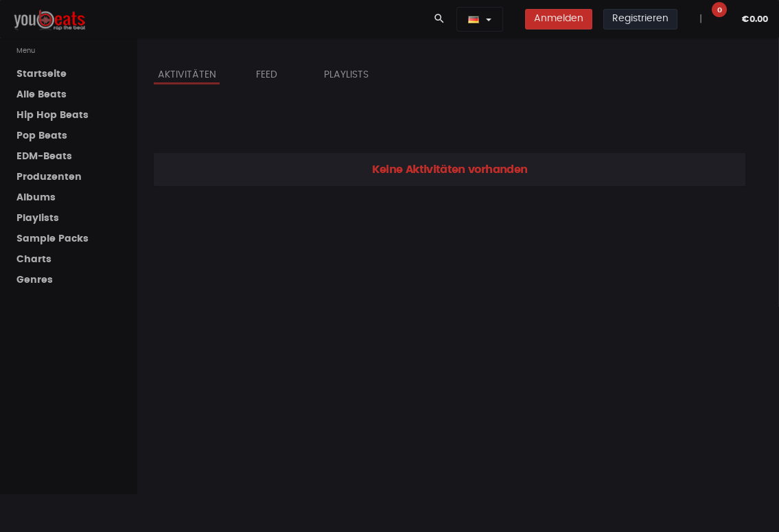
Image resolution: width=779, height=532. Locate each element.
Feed (267, 75)
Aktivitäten (187, 75)
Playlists (346, 75)
